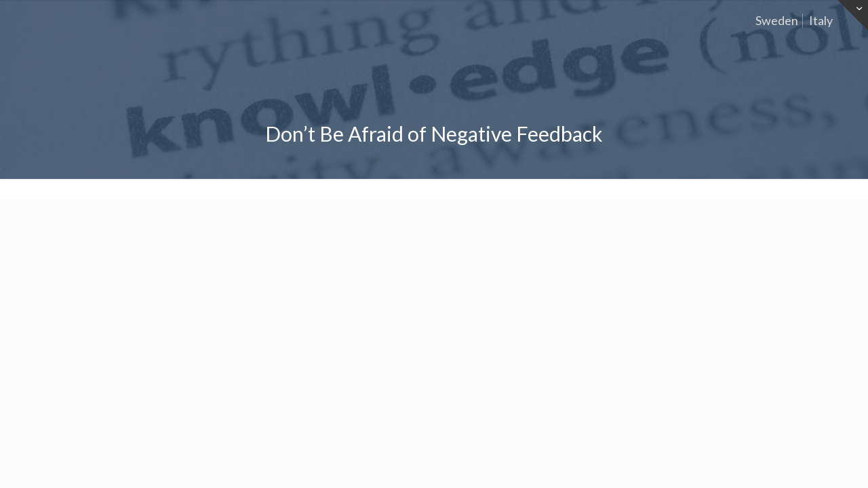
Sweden (777, 20)
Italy (821, 20)
